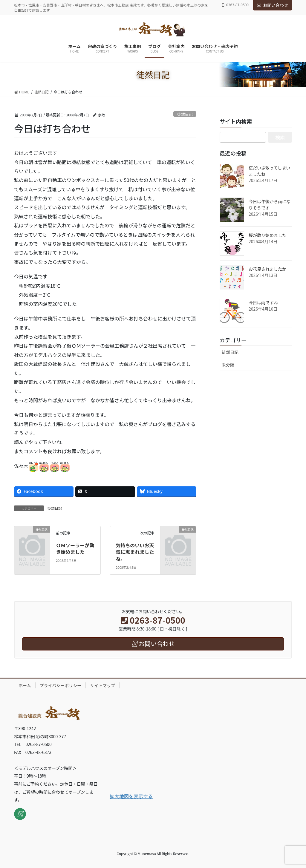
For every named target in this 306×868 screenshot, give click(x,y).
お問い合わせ (273, 5)
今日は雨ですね (263, 303)
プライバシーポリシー (61, 685)
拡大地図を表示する (131, 796)
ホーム (25, 685)
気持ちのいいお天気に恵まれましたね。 (135, 552)
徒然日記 (185, 114)
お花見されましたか (267, 269)
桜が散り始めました (267, 235)
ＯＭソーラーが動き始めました (75, 548)
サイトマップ (102, 685)
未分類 (228, 365)
